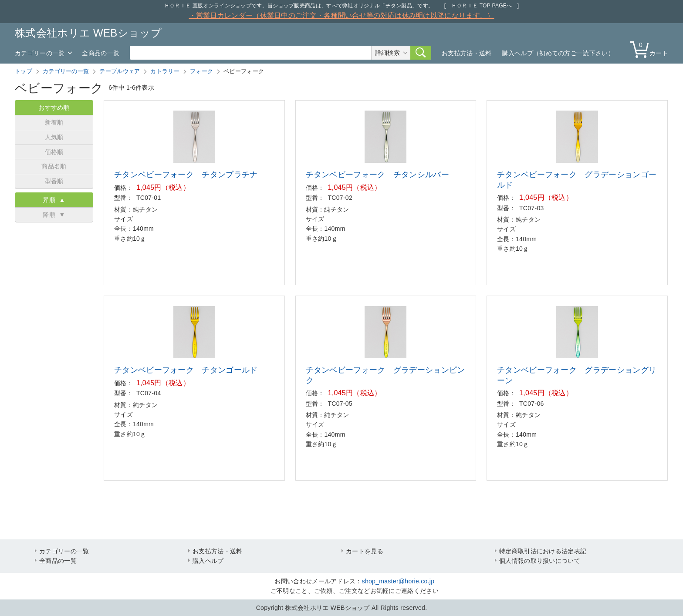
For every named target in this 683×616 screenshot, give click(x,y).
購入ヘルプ (208, 561)
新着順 (54, 122)
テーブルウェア (120, 71)
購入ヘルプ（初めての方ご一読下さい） (558, 53)
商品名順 (54, 166)
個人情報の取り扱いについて (540, 561)
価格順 (54, 152)
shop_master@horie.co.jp (398, 581)
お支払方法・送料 (467, 53)
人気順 (54, 137)
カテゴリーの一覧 (40, 53)
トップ (24, 71)
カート (651, 49)
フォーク (201, 71)
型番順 (54, 181)
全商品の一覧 (101, 53)
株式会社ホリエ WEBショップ (88, 33)
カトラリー (165, 71)
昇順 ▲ (54, 200)
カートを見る (365, 551)
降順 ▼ (54, 215)
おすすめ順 (54, 108)
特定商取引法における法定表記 (543, 551)
